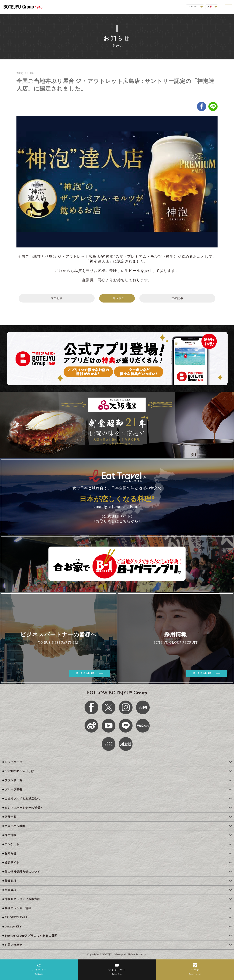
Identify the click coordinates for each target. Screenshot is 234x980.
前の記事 (57, 298)
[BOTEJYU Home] (23, 7)
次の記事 (177, 298)
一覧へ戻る (117, 298)
